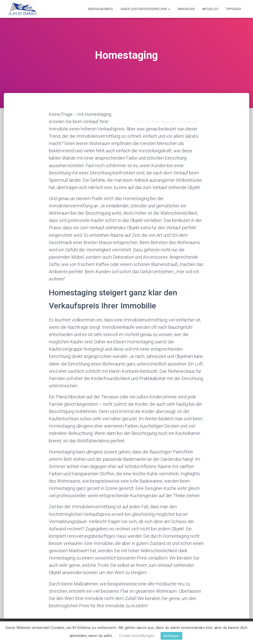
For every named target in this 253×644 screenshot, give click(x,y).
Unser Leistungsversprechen (145, 9)
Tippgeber (233, 9)
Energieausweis (100, 9)
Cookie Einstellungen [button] (137, 636)
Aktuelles (210, 9)
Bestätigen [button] (171, 636)
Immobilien (186, 9)
